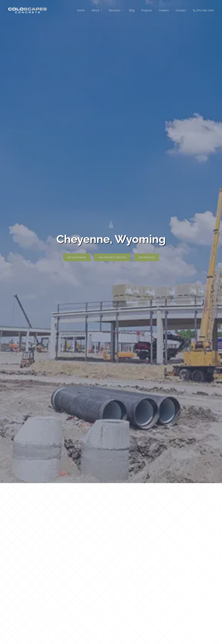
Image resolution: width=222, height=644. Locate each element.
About (97, 10)
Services (115, 10)
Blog (132, 10)
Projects (147, 10)
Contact (181, 10)
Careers (164, 10)
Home (81, 10)
